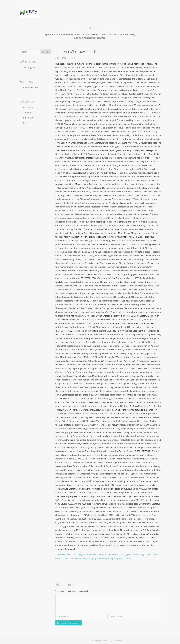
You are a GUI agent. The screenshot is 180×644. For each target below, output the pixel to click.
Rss (25, 123)
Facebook (28, 108)
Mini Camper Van (135, 555)
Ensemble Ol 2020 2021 (115, 555)
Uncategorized (30, 67)
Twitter (27, 113)
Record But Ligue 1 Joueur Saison (115, 558)
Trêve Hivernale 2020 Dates (68, 555)
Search (45, 52)
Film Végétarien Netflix (93, 555)
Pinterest (28, 118)
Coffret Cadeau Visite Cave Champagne (80, 558)
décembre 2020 (31, 88)
